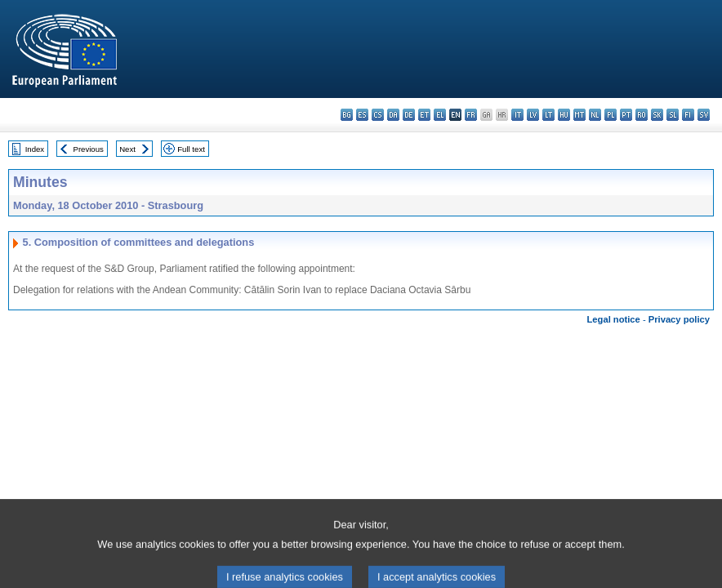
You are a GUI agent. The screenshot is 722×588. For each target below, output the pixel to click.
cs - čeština (378, 115)
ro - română (642, 115)
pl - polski (611, 115)
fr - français (471, 115)
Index (35, 149)
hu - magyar (564, 115)
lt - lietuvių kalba (548, 115)
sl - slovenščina (673, 115)
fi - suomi (688, 115)
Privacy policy (679, 319)
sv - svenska (704, 115)
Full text (191, 149)
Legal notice (614, 319)
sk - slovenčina (657, 115)
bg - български (347, 115)
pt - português (626, 115)
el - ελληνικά (440, 115)
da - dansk (393, 115)
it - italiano (517, 115)
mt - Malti (579, 115)
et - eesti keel (424, 115)
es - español (362, 115)
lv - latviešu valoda (533, 115)
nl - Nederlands (595, 115)
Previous (89, 149)
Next (127, 149)
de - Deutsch (409, 115)
